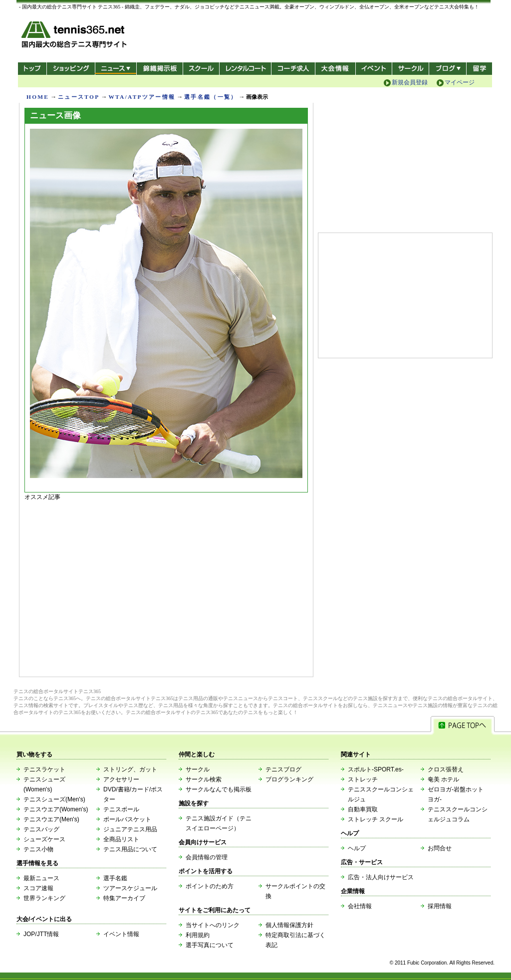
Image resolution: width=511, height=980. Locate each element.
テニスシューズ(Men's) (54, 799)
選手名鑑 (115, 878)
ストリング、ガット (130, 769)
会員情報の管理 (207, 857)
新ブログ (448, 69)
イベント (374, 69)
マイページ (460, 82)
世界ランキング (44, 898)
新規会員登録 (410, 82)
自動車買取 (363, 809)
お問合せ (440, 848)
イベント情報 (121, 934)
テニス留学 (479, 69)
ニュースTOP (79, 97)
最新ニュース (41, 878)
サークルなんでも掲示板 (219, 789)
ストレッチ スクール (376, 819)
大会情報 (335, 69)
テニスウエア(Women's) (56, 809)
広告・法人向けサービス (381, 877)
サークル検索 (204, 779)
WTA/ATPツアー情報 (142, 97)
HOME (38, 97)
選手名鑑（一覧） (211, 97)
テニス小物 (38, 849)
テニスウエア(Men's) (51, 819)
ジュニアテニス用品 (130, 829)
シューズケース (44, 839)
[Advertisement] (166, 586)
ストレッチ (363, 779)
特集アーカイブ (124, 898)
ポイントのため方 (210, 886)
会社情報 (360, 906)
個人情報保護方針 (289, 925)
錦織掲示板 (159, 69)
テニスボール (121, 809)
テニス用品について (130, 849)
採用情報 (440, 906)
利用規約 (198, 935)
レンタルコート (246, 69)
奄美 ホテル (443, 779)
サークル (410, 69)
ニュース (116, 69)
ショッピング (71, 69)
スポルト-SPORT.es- (376, 769)
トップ (32, 69)
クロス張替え (446, 769)
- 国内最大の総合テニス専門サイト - (75, 36)
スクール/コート (201, 69)
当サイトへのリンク (213, 925)
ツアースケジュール (130, 888)
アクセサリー (121, 779)
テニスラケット (44, 769)
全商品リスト (121, 839)
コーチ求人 (294, 69)
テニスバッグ (41, 829)
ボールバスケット (127, 819)
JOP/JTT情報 (41, 934)
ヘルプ (357, 848)
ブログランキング (289, 779)
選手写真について (210, 945)
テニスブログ (283, 769)
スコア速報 (38, 888)
